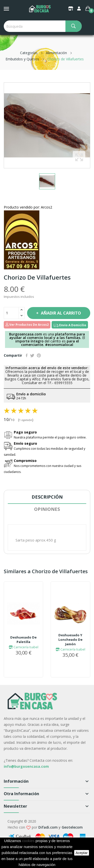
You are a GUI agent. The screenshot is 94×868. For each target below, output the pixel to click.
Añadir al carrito (60, 313)
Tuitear (32, 355)
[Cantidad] (11, 313)
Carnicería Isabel (24, 647)
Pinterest (39, 355)
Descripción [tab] (47, 497)
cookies (28, 841)
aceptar (81, 853)
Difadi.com (48, 827)
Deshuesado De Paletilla (23, 640)
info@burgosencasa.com (26, 766)
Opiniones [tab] (47, 509)
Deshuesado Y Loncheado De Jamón (70, 640)
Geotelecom (72, 827)
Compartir (27, 355)
